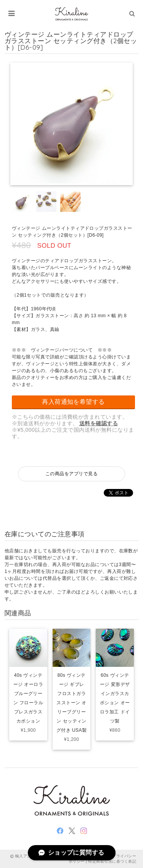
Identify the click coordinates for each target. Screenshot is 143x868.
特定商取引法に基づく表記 (112, 861)
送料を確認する (99, 423)
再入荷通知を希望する (73, 402)
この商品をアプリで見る (71, 474)
